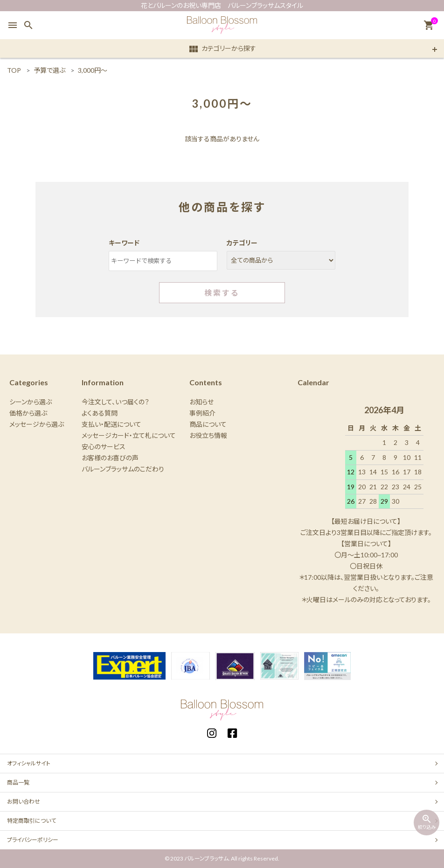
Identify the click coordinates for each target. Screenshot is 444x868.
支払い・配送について (111, 424)
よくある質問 (100, 413)
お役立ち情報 (208, 435)
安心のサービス (104, 447)
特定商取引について (31, 821)
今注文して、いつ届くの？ (115, 402)
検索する (222, 293)
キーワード (124, 243)
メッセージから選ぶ (37, 424)
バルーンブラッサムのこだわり (123, 469)
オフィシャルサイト (29, 763)
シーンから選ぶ (31, 402)
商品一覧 (18, 782)
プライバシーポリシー (33, 840)
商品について (208, 424)
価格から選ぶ (28, 413)
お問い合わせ (24, 802)
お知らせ (201, 402)
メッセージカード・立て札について (129, 435)
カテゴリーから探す (222, 49)
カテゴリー (242, 243)
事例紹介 (202, 413)
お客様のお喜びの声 (110, 458)
